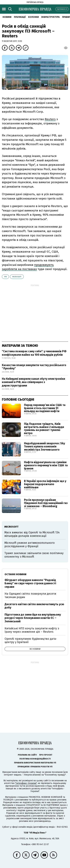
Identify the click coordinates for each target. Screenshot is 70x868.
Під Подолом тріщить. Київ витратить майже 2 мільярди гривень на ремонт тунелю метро (44, 429)
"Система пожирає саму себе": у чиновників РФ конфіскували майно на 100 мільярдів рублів (34, 353)
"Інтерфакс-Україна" (26, 783)
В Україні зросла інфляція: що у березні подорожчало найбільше (45, 484)
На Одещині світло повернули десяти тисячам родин (30, 595)
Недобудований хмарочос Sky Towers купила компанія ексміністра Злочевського (44, 446)
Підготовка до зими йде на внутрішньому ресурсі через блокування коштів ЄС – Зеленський (33, 618)
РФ (5, 277)
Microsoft (17, 277)
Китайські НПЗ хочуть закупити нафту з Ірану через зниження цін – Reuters (32, 630)
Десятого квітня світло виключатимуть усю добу (34, 606)
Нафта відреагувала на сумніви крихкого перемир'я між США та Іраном (46, 465)
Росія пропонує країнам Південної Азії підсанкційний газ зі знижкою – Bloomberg (46, 503)
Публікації (20, 17)
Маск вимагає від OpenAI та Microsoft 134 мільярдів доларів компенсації (32, 534)
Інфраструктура (50, 17)
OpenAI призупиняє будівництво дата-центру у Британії (31, 641)
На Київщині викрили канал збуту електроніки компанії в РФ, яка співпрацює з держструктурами (33, 382)
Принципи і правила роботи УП (35, 767)
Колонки (33, 17)
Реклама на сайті (27, 755)
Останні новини (15, 574)
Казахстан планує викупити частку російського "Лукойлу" (34, 367)
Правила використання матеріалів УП (35, 763)
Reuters (50, 119)
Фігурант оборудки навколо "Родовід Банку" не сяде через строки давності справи (30, 583)
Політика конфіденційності (35, 759)
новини (7, 17)
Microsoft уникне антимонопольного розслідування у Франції (30, 545)
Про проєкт (46, 755)
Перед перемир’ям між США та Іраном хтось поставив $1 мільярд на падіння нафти (45, 408)
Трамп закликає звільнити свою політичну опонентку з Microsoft (34, 555)
